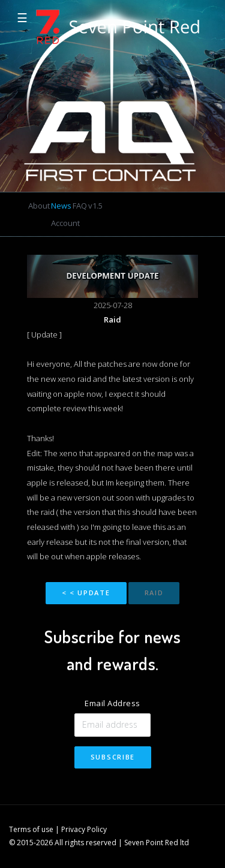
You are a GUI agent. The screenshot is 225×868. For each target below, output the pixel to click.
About (39, 206)
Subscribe (113, 757)
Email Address (112, 703)
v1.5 (95, 206)
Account (65, 223)
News (61, 206)
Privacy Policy (84, 829)
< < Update (86, 593)
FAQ (80, 206)
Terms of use (31, 829)
